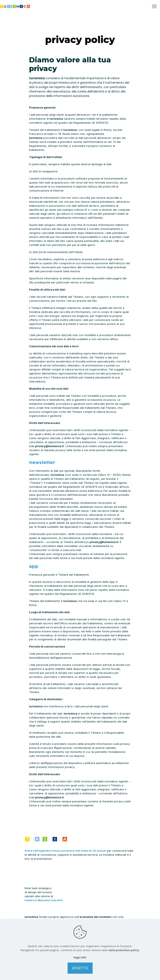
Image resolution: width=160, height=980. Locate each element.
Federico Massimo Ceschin (44, 900)
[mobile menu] (154, 6)
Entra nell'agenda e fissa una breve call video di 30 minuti (65, 851)
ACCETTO (80, 968)
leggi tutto (80, 957)
